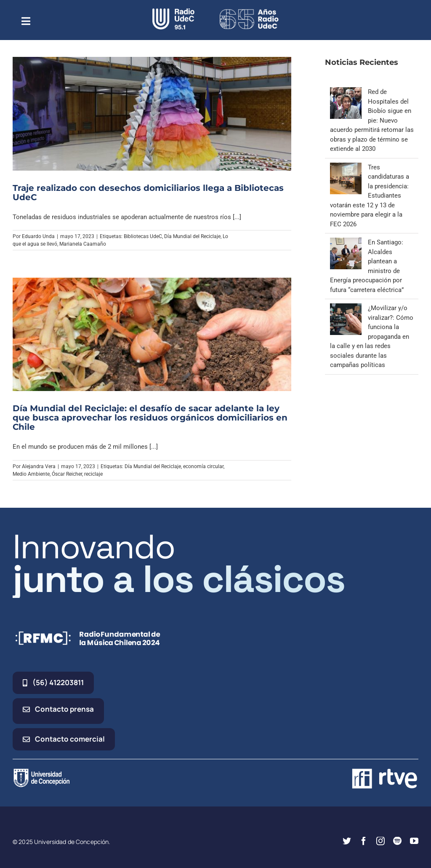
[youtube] (414, 841)
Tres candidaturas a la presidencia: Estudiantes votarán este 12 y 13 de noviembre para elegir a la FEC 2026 (370, 196)
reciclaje (93, 474)
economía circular (203, 466)
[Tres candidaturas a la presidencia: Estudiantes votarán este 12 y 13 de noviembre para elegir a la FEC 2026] (346, 167)
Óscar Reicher (67, 474)
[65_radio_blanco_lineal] (249, 11)
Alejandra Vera (39, 466)
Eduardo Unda (38, 236)
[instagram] (380, 841)
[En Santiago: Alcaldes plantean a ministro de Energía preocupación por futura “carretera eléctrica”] (346, 242)
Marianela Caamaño (83, 244)
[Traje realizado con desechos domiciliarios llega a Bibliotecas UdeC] (152, 114)
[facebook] (364, 841)
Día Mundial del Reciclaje (192, 236)
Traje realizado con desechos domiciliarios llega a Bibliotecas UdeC (148, 193)
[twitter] (347, 841)
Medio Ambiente (31, 474)
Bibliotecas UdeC (143, 236)
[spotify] (397, 841)
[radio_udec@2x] (173, 11)
